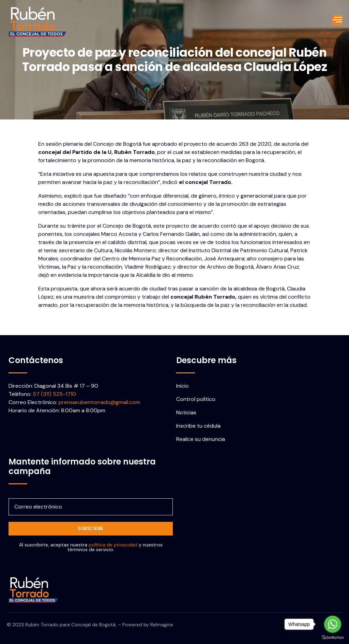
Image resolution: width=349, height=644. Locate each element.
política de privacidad (113, 545)
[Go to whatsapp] (333, 624)
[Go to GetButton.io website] (333, 637)
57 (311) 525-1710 (54, 394)
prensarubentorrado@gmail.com (99, 402)
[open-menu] (338, 20)
